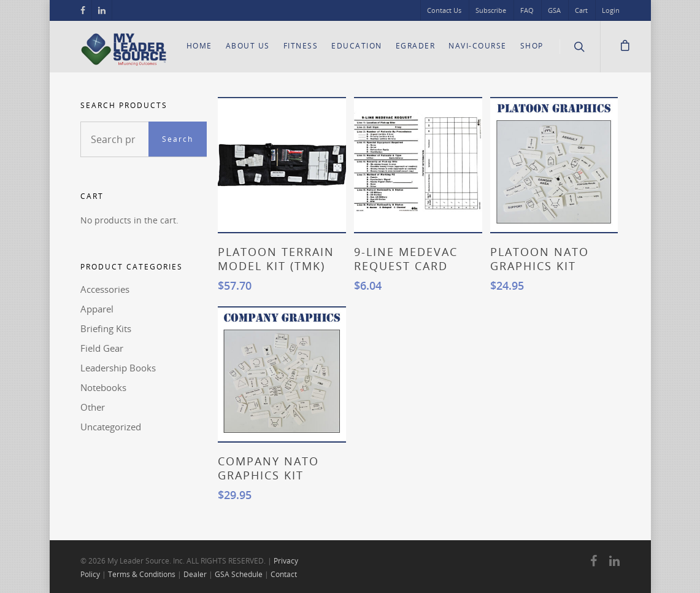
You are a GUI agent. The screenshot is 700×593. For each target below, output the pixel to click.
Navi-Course (478, 46)
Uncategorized (111, 427)
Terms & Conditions (142, 574)
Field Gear (102, 348)
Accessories (105, 289)
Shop (532, 46)
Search (178, 139)
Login (611, 10)
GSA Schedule (239, 574)
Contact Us (444, 10)
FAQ (527, 10)
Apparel (97, 309)
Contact (284, 574)
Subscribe (491, 10)
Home (199, 46)
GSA (554, 10)
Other (93, 407)
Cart (581, 10)
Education (357, 46)
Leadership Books (118, 368)
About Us (248, 46)
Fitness (301, 46)
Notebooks (103, 387)
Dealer (195, 574)
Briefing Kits (106, 328)
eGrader (416, 46)
